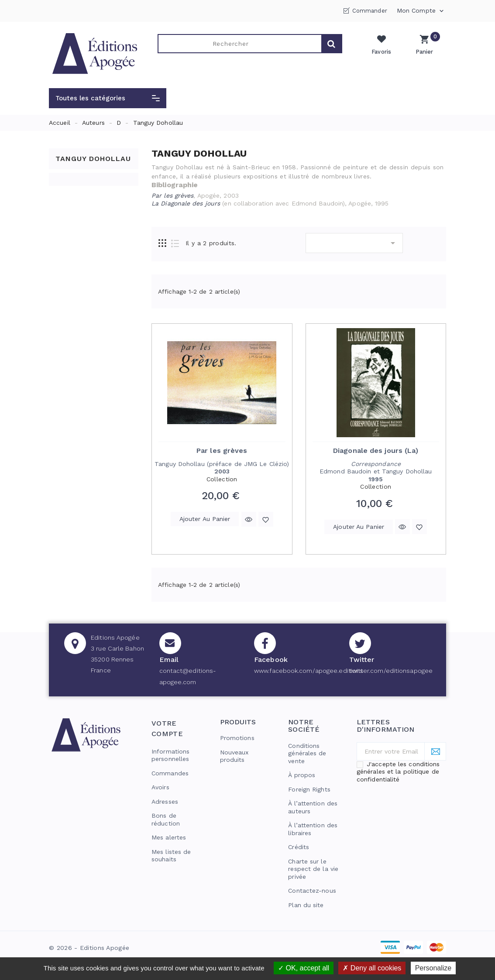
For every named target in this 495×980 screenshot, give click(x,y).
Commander (370, 11)
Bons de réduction (166, 819)
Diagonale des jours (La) (376, 451)
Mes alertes (169, 837)
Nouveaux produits (234, 756)
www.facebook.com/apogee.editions (309, 671)
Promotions (237, 738)
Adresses (165, 802)
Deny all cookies (372, 968)
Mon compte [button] (421, 11)
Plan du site (306, 905)
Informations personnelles (170, 755)
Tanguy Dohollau (93, 159)
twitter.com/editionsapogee (391, 671)
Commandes (170, 773)
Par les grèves (222, 451)
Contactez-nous (312, 891)
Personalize (433, 968)
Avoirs (160, 787)
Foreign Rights (309, 789)
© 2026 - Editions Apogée (89, 948)
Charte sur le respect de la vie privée (313, 869)
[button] (108, 98)
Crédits (299, 847)
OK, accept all (304, 968)
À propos (302, 775)
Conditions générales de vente (307, 753)
